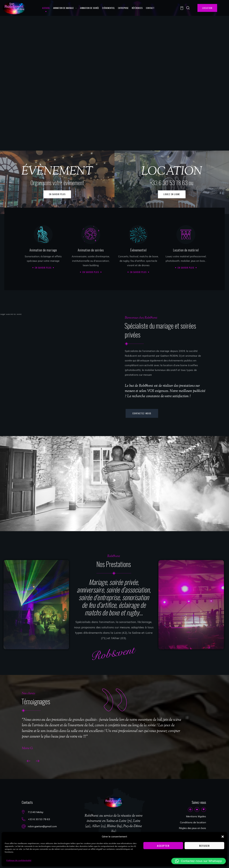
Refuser (204, 846)
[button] (223, 837)
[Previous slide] (27, 761)
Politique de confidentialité (19, 860)
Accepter (163, 846)
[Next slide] (39, 761)
